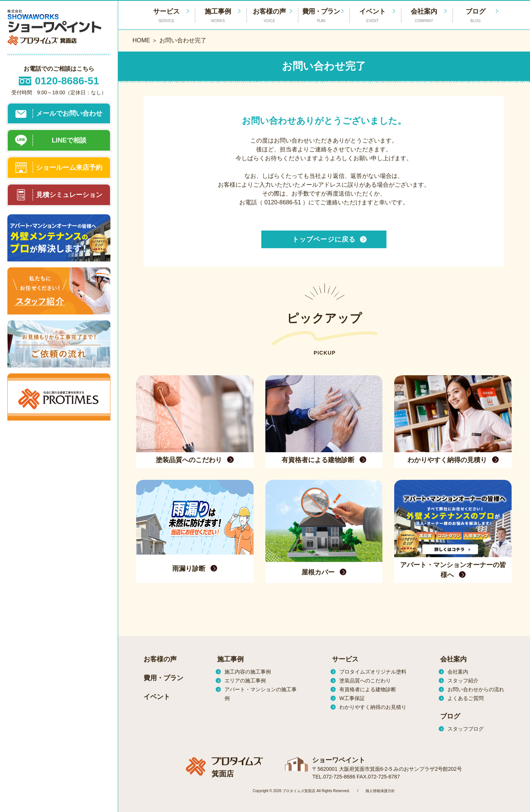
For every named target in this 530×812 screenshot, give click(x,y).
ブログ (476, 16)
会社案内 (424, 16)
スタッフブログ (466, 729)
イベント (372, 16)
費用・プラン (321, 16)
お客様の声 (269, 16)
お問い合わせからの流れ (476, 689)
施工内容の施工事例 (248, 672)
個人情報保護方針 (380, 791)
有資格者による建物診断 (368, 689)
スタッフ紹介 (463, 681)
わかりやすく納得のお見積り (373, 707)
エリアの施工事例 (245, 681)
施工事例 (218, 16)
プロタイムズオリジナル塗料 (373, 672)
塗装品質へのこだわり (365, 681)
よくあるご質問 (466, 698)
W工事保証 (352, 698)
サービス (345, 659)
